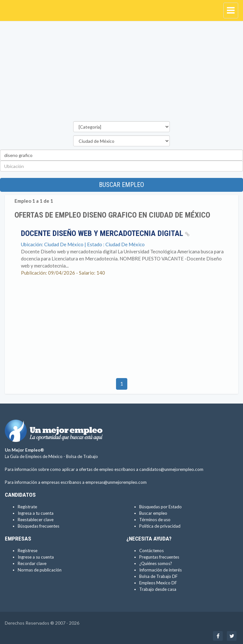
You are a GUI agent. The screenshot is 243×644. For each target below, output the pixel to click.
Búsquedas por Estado (160, 507)
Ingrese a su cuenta (36, 557)
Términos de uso (155, 520)
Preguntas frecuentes (159, 557)
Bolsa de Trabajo (82, 456)
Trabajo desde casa (158, 589)
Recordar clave (32, 563)
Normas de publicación (40, 570)
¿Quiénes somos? (156, 563)
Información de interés (160, 570)
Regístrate (27, 507)
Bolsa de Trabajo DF (158, 576)
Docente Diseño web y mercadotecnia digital (105, 233)
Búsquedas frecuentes (39, 526)
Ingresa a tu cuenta (36, 513)
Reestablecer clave (36, 520)
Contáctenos (151, 551)
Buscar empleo (121, 185)
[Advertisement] (121, 73)
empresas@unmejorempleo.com (116, 482)
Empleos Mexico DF (158, 583)
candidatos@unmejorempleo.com (171, 469)
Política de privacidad (160, 526)
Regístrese (28, 551)
